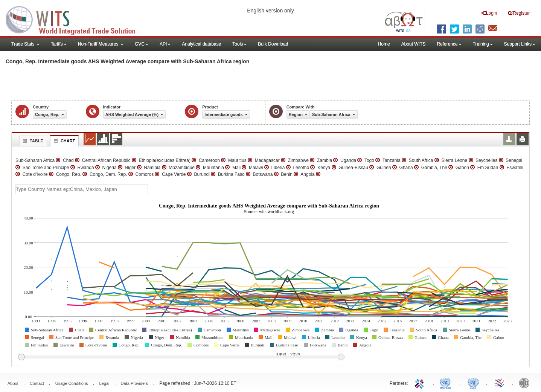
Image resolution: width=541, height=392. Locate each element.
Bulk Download (273, 44)
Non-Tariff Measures (101, 44)
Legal (104, 383)
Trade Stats (25, 44)
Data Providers (135, 383)
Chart (64, 141)
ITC (421, 383)
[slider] (181, 357)
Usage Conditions (72, 383)
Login (489, 13)
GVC (142, 44)
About (13, 383)
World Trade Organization (500, 383)
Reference (449, 44)
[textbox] (82, 189)
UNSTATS (473, 383)
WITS (75, 19)
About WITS (414, 44)
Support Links (520, 44)
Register (519, 13)
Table (32, 141)
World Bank (526, 383)
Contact (37, 383)
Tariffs (59, 44)
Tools (239, 44)
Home (384, 44)
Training (483, 44)
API (165, 44)
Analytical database (201, 44)
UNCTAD (447, 383)
